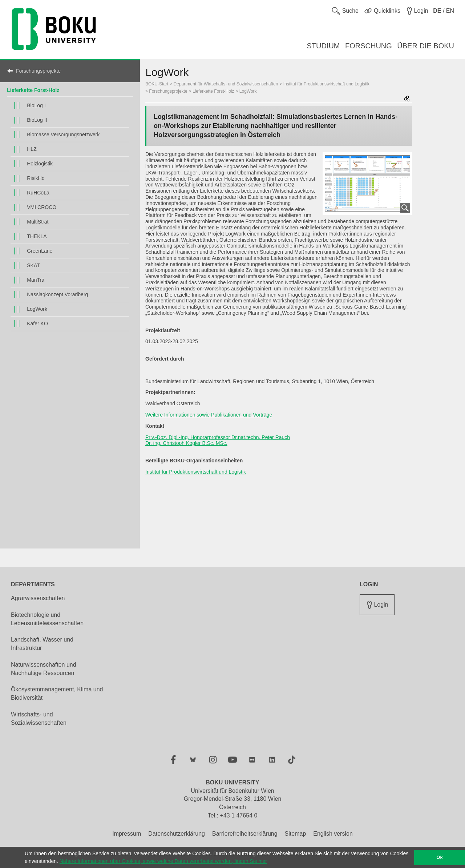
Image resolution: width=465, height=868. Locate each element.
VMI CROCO (42, 207)
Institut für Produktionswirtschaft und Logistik (326, 84)
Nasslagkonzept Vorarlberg (57, 294)
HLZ (32, 149)
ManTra (36, 280)
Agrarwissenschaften (38, 598)
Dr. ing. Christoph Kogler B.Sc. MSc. (186, 443)
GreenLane (40, 251)
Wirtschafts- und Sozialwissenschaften (39, 719)
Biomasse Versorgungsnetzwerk (63, 134)
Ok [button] (440, 857)
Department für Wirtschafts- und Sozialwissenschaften (226, 84)
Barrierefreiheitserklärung (245, 834)
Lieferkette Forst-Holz (33, 90)
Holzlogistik (40, 164)
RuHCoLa (38, 193)
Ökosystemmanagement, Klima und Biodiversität (57, 694)
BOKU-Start (157, 84)
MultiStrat (38, 222)
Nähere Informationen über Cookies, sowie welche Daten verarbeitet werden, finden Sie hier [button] (163, 861)
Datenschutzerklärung (177, 834)
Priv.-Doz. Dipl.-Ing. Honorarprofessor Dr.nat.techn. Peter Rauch (218, 437)
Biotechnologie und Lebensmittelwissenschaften (47, 619)
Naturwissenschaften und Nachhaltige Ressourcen (44, 669)
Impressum (127, 834)
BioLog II (37, 120)
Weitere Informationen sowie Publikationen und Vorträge (209, 415)
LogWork (37, 309)
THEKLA (37, 236)
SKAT (33, 265)
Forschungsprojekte (38, 71)
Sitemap (296, 834)
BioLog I (36, 105)
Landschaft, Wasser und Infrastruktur (42, 644)
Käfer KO (37, 324)
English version (333, 834)
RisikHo (36, 178)
